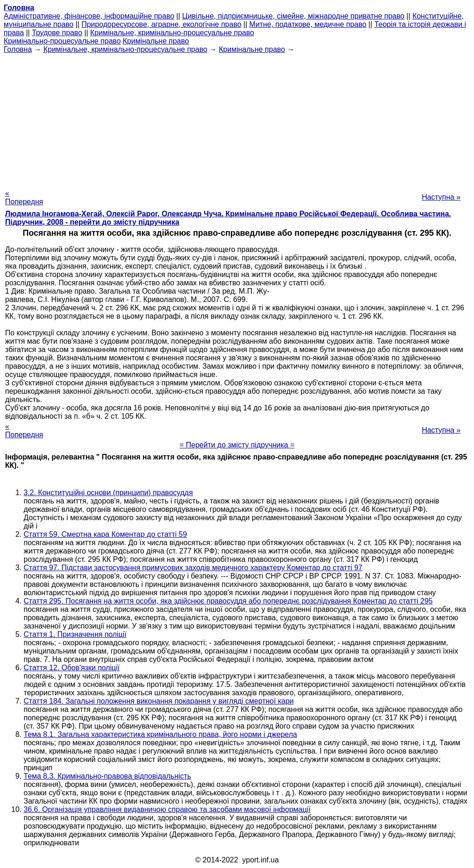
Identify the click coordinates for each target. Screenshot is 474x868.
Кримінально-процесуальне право (62, 41)
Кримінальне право (156, 41)
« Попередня (24, 198)
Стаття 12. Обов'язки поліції (72, 668)
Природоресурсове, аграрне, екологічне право (161, 24)
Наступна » (441, 197)
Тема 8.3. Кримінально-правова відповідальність (107, 776)
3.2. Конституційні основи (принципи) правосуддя (108, 493)
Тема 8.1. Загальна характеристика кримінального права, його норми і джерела (160, 734)
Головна (18, 49)
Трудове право (57, 33)
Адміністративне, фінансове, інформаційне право (89, 16)
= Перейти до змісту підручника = (237, 445)
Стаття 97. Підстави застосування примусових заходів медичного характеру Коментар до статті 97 (193, 568)
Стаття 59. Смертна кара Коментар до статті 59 (105, 534)
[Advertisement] (237, 119)
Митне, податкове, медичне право (308, 24)
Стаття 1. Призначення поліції (75, 634)
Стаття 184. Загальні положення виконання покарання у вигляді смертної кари (159, 701)
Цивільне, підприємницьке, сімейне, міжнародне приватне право (293, 16)
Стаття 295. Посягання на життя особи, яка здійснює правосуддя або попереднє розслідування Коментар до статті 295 (228, 601)
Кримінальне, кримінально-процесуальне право (172, 33)
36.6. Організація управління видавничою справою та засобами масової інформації (167, 809)
